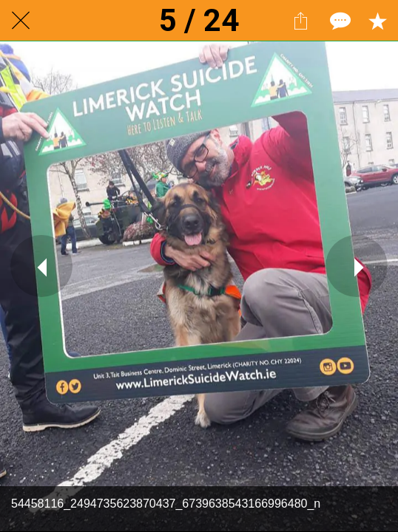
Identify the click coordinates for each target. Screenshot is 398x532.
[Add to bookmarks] (377, 21)
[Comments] (339, 21)
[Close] (21, 21)
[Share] (300, 21)
